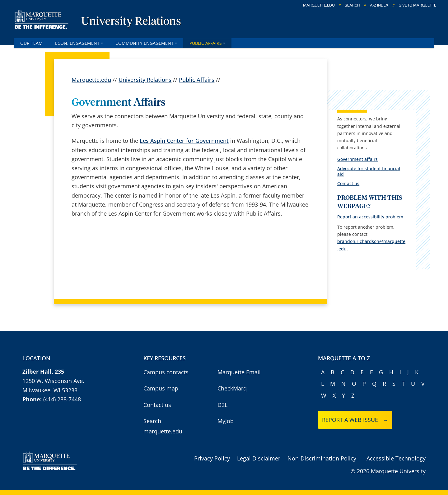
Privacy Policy (212, 458)
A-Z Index (379, 5)
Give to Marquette (417, 5)
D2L (222, 405)
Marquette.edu (91, 80)
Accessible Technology (396, 458)
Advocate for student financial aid (369, 171)
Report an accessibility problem (370, 217)
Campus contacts (166, 372)
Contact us (348, 183)
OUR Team (31, 43)
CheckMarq (232, 388)
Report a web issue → (355, 420)
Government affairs (357, 159)
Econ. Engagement (79, 43)
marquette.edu (319, 5)
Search (352, 5)
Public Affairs (207, 43)
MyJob (226, 421)
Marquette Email (239, 372)
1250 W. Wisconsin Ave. (53, 381)
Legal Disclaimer (259, 458)
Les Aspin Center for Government (184, 141)
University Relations (131, 22)
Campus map (161, 388)
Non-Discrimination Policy (322, 458)
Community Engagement (146, 43)
